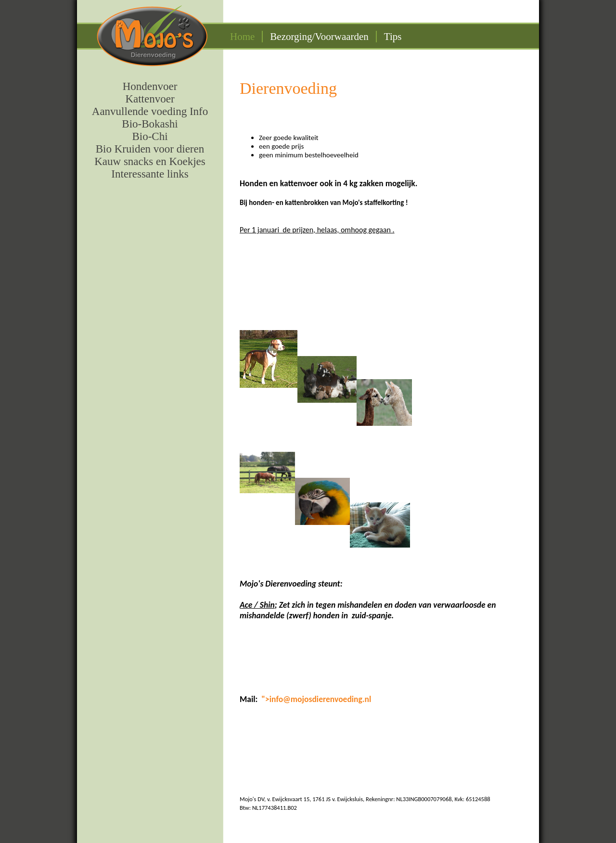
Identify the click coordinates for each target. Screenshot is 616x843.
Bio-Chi (150, 136)
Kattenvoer (150, 99)
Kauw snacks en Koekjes (150, 161)
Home (242, 37)
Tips (393, 37)
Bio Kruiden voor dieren (150, 149)
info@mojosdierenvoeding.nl (320, 699)
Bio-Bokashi (150, 124)
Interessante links (150, 174)
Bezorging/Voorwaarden (319, 37)
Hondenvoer (150, 86)
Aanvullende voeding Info (150, 111)
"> (265, 699)
